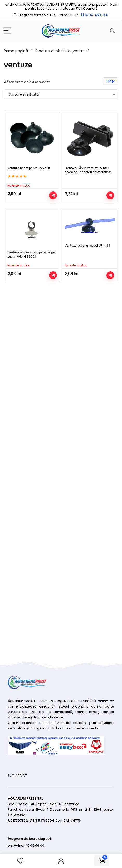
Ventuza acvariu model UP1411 (87, 246)
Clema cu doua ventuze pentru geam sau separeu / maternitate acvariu (88, 172)
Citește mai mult (53, 195)
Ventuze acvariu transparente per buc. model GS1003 (31, 254)
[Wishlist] (20, 861)
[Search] (113, 31)
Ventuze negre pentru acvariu (29, 168)
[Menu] (8, 31)
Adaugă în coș (110, 195)
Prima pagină (16, 51)
